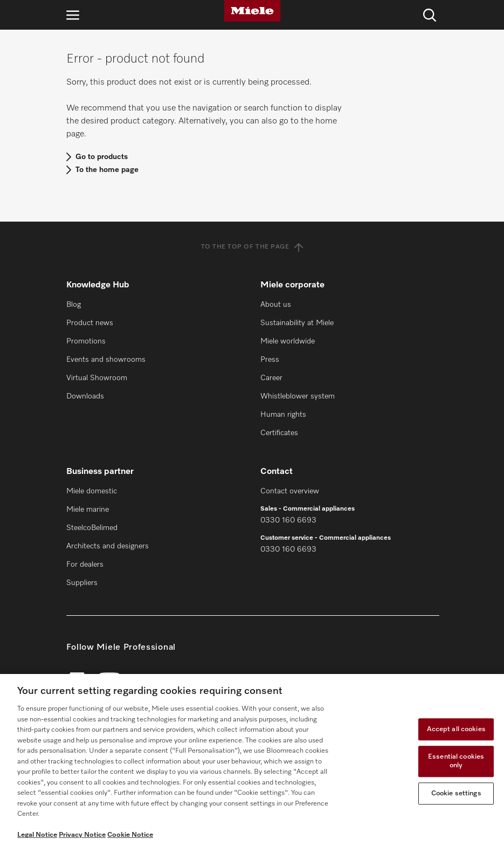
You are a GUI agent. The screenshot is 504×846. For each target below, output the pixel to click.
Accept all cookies (456, 729)
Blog (74, 305)
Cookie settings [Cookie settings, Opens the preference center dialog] (456, 793)
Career (271, 378)
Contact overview (290, 491)
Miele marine (88, 510)
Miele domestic (92, 491)
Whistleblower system (298, 396)
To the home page (107, 170)
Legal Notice (37, 835)
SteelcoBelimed (92, 528)
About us (276, 305)
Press (270, 360)
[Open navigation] (73, 15)
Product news (90, 323)
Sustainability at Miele (297, 323)
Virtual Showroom (97, 378)
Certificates (279, 433)
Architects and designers (108, 546)
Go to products (102, 157)
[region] (252, 760)
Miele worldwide (288, 341)
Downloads (85, 396)
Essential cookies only (456, 762)
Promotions (86, 341)
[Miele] (252, 11)
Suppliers (82, 583)
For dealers (85, 565)
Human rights (283, 415)
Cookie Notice (130, 835)
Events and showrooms (106, 360)
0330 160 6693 (288, 520)
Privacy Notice (82, 835)
